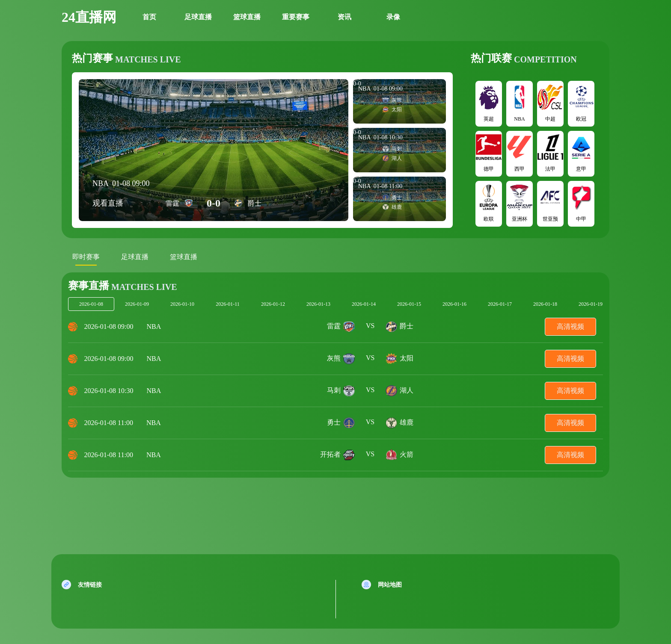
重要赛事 (296, 17)
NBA (154, 326)
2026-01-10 (182, 304)
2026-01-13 (318, 304)
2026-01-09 (137, 304)
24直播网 (89, 17)
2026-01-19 (591, 304)
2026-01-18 (545, 304)
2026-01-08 (91, 304)
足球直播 (198, 17)
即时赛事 (86, 257)
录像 (393, 17)
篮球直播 (247, 17)
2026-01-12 (273, 304)
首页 (149, 17)
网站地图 (390, 585)
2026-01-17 (500, 304)
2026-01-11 (228, 304)
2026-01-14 (364, 304)
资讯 (344, 17)
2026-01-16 (454, 304)
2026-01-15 (409, 304)
